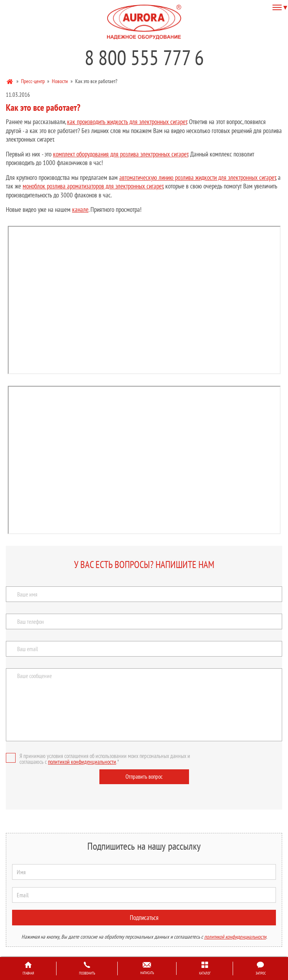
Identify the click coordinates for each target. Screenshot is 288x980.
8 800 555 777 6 (144, 57)
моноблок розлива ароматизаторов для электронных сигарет (93, 186)
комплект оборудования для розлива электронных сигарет (121, 154)
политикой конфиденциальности (82, 762)
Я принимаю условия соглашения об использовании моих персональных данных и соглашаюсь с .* (98, 759)
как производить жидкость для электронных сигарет (127, 122)
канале (80, 209)
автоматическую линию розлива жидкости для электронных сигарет (198, 178)
